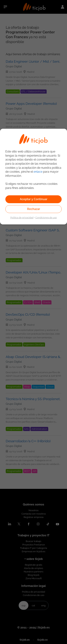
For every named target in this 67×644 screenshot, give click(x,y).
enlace (38, 172)
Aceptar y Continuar (34, 199)
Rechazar (34, 209)
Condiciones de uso (46, 217)
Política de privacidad (22, 217)
